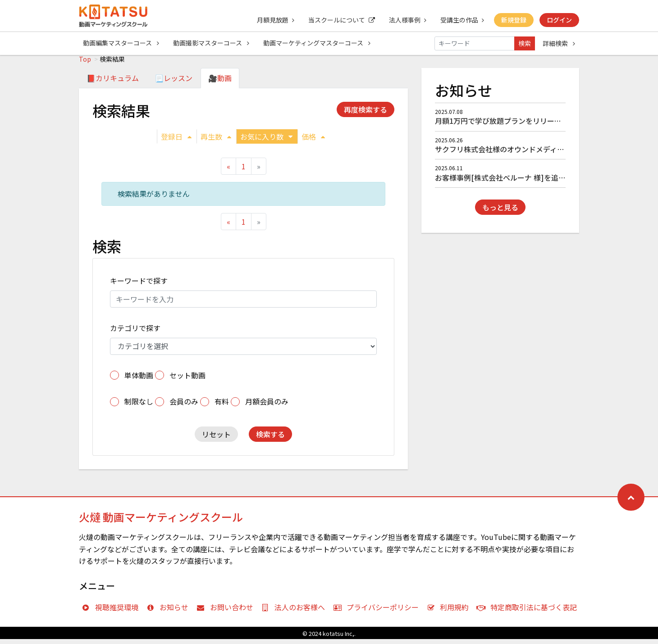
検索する (270, 439)
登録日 (176, 141)
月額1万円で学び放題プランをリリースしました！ (516, 126)
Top (85, 64)
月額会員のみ (267, 406)
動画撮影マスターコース (212, 43)
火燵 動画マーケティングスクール (161, 522)
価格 (313, 141)
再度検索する (366, 114)
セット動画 (187, 380)
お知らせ (170, 612)
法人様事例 (406, 20)
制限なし (139, 406)
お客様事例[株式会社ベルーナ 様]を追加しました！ (518, 182)
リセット (216, 439)
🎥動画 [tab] (220, 83)
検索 (525, 43)
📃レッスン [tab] (174, 83)
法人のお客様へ (295, 612)
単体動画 (139, 380)
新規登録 (513, 20)
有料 (222, 406)
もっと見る (500, 212)
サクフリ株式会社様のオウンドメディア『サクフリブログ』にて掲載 (546, 154)
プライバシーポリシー (378, 612)
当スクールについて (340, 20)
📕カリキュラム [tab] (113, 83)
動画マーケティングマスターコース (318, 43)
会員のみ (184, 406)
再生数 (216, 141)
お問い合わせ (227, 612)
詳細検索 (559, 43)
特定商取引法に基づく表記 (529, 612)
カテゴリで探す (135, 333)
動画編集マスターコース (121, 43)
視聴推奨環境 (112, 612)
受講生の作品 (461, 20)
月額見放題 (273, 20)
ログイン (559, 20)
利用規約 (450, 612)
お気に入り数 (266, 141)
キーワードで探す (139, 286)
